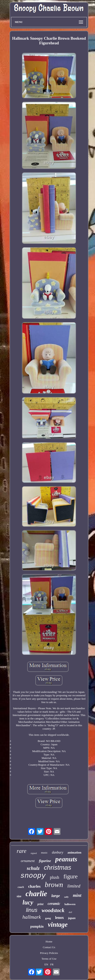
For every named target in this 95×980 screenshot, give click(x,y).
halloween (70, 904)
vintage (58, 925)
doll (70, 912)
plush (54, 877)
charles (34, 886)
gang (48, 918)
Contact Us (49, 947)
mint (77, 895)
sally (66, 897)
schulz (33, 868)
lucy (28, 902)
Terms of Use (49, 959)
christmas (58, 867)
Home (49, 941)
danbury (57, 852)
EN (46, 964)
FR (52, 964)
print (40, 904)
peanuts (66, 859)
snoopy (33, 876)
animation (74, 852)
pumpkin (37, 926)
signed (34, 853)
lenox (60, 918)
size (19, 896)
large (56, 896)
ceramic (54, 904)
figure (71, 876)
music (44, 853)
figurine (45, 861)
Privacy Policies (49, 953)
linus (32, 910)
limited (74, 886)
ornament (28, 861)
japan (72, 918)
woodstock (53, 910)
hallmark (32, 917)
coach (21, 887)
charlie (36, 894)
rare (22, 851)
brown (54, 885)
